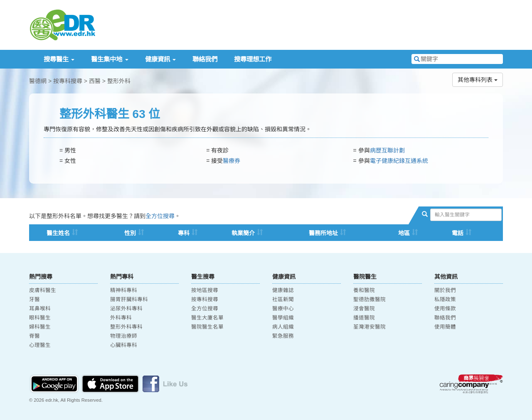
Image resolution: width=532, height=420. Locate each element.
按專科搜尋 (68, 81)
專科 (184, 233)
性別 (130, 233)
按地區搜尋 (205, 290)
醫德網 (38, 81)
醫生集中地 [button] (110, 59)
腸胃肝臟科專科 (129, 300)
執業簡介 (243, 233)
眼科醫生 (40, 318)
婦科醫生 (40, 327)
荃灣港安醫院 (369, 327)
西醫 (95, 81)
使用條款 (445, 309)
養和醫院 (364, 290)
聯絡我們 (205, 59)
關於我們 (445, 290)
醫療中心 (283, 309)
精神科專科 (124, 290)
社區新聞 (283, 300)
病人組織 (283, 327)
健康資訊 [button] (160, 59)
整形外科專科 (126, 327)
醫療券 (232, 161)
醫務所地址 (323, 233)
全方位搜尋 (160, 216)
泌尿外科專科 (126, 309)
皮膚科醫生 (43, 290)
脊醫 (34, 336)
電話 (458, 233)
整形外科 (119, 81)
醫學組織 (283, 318)
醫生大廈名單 (207, 318)
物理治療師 (124, 336)
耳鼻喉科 (40, 309)
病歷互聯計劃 (387, 150)
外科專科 (121, 318)
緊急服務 (283, 336)
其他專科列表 (478, 80)
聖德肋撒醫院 (369, 300)
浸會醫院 (364, 309)
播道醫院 (364, 318)
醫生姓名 (58, 233)
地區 (404, 233)
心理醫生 (40, 345)
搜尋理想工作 (253, 59)
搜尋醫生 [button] (59, 59)
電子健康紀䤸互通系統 (399, 161)
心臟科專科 (124, 345)
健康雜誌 (283, 290)
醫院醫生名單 (207, 327)
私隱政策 (445, 300)
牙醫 (34, 300)
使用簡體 (445, 327)
